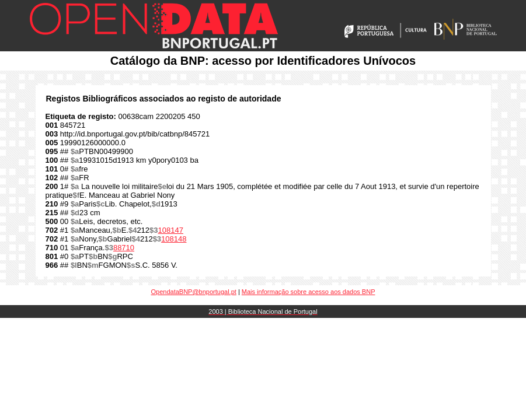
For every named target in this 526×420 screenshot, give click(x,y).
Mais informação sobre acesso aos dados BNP (309, 292)
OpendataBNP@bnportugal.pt (194, 292)
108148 (174, 239)
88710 (124, 248)
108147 (171, 230)
